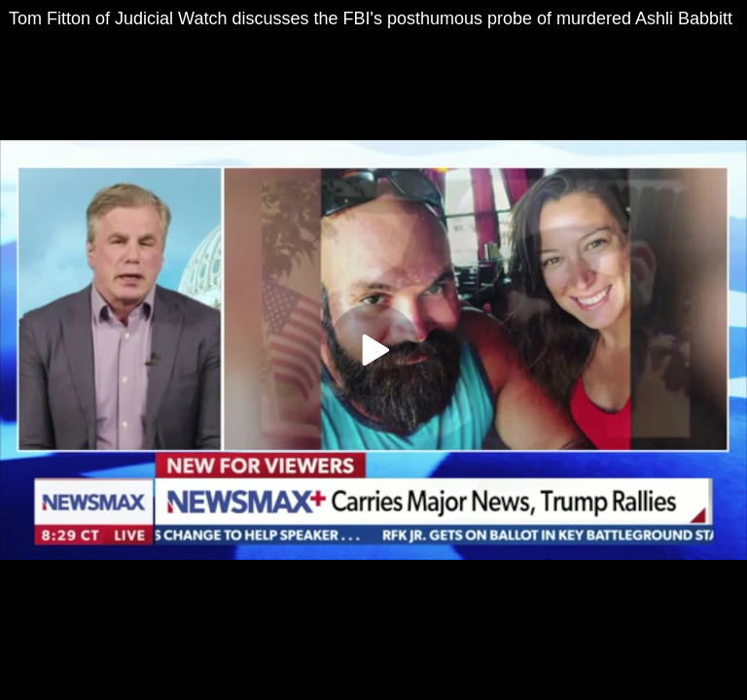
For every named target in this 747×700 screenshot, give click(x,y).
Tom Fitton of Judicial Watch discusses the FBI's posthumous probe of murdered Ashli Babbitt (371, 18)
